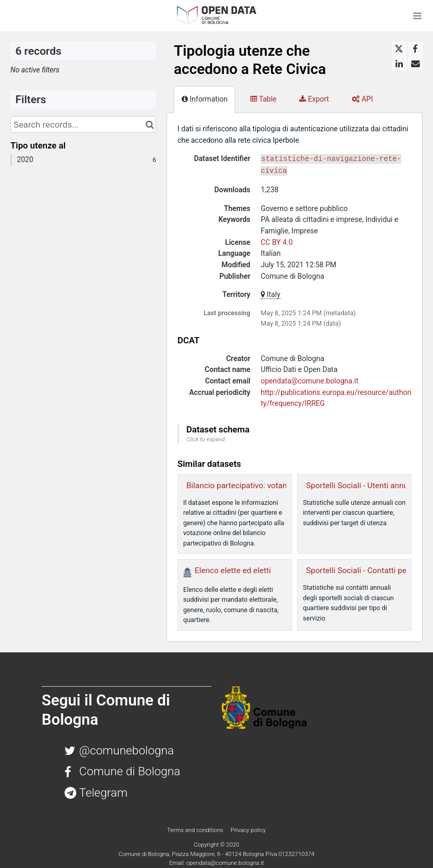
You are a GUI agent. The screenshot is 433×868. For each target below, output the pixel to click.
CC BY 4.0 (277, 242)
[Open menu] (417, 16)
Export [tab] (314, 99)
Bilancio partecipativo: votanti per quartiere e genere (279, 486)
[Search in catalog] (150, 125)
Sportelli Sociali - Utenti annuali (361, 486)
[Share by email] (415, 64)
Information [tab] (205, 99)
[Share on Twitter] (399, 49)
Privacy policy (248, 830)
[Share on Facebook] (415, 49)
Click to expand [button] (206, 439)
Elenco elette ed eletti (233, 571)
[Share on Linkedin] (399, 64)
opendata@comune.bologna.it (310, 381)
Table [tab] (263, 99)
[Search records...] (83, 125)
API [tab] (362, 99)
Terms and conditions (196, 830)
